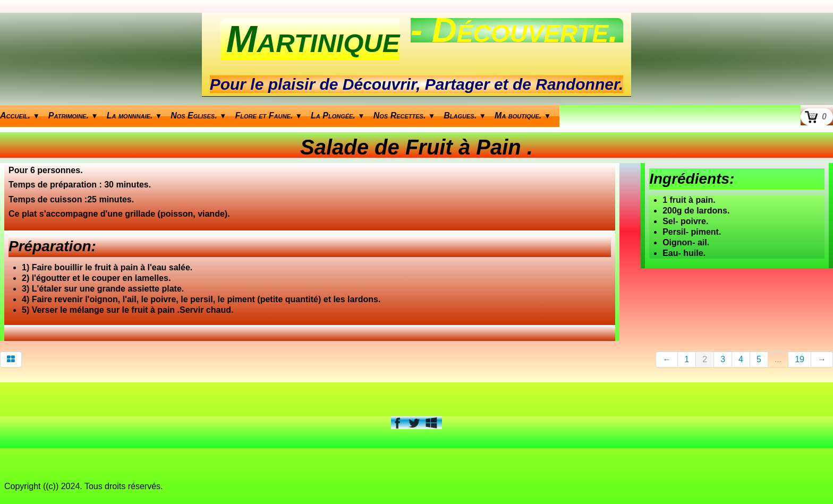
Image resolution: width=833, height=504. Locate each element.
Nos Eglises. (198, 116)
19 (800, 359)
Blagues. (465, 116)
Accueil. (20, 116)
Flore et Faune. (269, 116)
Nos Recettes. (405, 116)
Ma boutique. (523, 116)
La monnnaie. (134, 116)
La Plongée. (338, 116)
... (778, 359)
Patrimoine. (73, 116)
